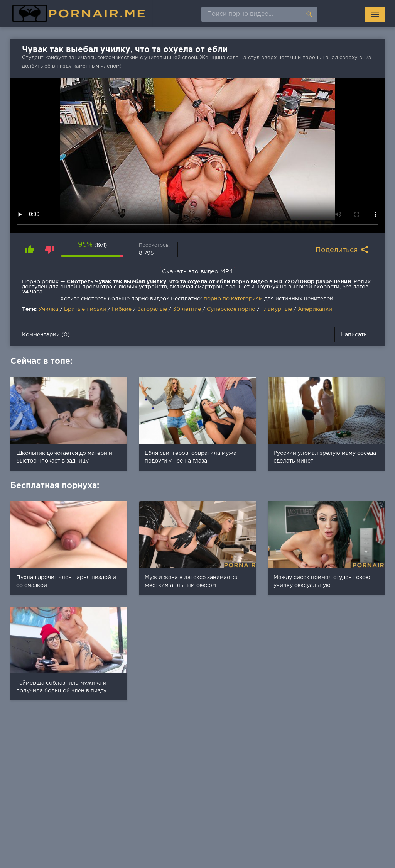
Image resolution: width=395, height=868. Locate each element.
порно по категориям (233, 299)
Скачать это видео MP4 (197, 272)
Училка (48, 309)
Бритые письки (85, 309)
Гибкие (122, 309)
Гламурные (277, 309)
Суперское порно (231, 309)
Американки (315, 309)
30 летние (187, 309)
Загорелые (152, 309)
